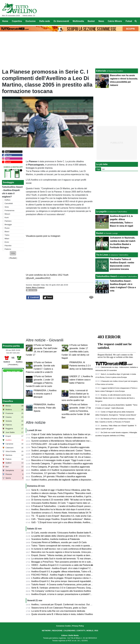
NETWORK (46, 631)
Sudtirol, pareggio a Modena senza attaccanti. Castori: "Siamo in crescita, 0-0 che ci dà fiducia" (77, 451)
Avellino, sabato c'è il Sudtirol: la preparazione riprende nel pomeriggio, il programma (72, 470)
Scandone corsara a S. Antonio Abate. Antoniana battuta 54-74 (61, 513)
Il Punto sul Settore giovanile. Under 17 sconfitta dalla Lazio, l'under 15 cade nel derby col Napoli (75, 352)
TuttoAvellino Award (106, 276)
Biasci (7, 232)
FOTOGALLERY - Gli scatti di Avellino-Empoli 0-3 (55, 444)
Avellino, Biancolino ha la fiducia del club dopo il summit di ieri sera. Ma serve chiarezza (73, 509)
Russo (7, 228)
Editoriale (101, 71)
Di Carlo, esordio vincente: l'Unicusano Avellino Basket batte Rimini (63, 533)
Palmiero (8, 221)
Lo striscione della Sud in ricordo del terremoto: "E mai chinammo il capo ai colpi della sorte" (75, 559)
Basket (100, 233)
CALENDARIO (69, 631)
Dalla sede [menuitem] (45, 21)
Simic (7, 207)
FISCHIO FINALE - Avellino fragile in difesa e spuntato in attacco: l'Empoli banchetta (72, 575)
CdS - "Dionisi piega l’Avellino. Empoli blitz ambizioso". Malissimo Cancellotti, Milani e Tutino (75, 519)
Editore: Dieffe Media (70, 635)
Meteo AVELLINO (13, 372)
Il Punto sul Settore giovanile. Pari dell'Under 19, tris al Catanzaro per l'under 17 (69, 457)
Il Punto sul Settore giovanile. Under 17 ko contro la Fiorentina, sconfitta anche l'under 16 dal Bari (76, 411)
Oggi (98, 169)
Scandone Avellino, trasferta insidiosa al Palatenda (56, 539)
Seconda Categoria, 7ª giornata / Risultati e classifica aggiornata (62, 464)
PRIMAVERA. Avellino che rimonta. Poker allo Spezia (45, 408)
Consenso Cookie (63, 626)
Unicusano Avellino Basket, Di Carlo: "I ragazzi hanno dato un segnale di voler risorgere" (74, 503)
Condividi (33, 297)
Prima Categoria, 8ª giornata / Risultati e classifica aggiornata (61, 467)
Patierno (8, 249)
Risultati (13, 258)
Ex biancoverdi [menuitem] (61, 21)
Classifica (8, 401)
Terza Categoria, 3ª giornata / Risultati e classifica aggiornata (60, 447)
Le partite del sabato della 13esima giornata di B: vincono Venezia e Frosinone (69, 536)
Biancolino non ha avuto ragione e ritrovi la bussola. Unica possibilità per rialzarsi (70, 552)
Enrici (7, 242)
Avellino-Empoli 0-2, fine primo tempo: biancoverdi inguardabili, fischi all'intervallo (70, 581)
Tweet (48, 297)
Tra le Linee (102, 255)
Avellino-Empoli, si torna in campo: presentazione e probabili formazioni (65, 594)
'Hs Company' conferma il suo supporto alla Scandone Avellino (61, 591)
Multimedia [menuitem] (78, 21)
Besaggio (8, 225)
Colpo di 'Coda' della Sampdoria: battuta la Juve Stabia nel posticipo (64, 434)
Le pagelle (101, 212)
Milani (7, 239)
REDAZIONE (57, 631)
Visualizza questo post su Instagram (43, 236)
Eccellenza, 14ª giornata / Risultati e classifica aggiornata (59, 476)
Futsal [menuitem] (129, 21)
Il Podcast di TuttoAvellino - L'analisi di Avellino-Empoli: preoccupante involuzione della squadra (77, 506)
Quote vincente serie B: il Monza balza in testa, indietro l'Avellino (62, 614)
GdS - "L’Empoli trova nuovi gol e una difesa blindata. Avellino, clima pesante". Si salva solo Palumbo (80, 522)
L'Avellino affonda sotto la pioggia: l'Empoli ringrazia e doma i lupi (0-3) (65, 578)
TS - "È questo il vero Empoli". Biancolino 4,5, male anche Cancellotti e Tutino (68, 516)
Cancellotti (9, 203)
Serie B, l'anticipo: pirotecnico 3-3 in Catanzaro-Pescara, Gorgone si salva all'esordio (72, 588)
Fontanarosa (10, 210)
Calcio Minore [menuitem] (115, 21)
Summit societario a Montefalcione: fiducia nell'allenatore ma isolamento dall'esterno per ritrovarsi (78, 441)
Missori (7, 214)
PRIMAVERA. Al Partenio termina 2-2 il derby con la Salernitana (81, 366)
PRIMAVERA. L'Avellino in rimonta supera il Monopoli (45, 394)
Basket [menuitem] (91, 21)
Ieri (103, 169)
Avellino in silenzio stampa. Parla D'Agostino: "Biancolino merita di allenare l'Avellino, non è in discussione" (82, 493)
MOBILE (90, 631)
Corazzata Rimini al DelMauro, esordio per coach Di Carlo (59, 542)
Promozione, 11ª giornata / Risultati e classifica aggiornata (59, 473)
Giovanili (36, 285)
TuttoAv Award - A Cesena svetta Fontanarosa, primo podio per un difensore (68, 585)
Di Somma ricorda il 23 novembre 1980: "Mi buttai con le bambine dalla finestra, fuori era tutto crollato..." (81, 500)
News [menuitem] (101, 21)
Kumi (7, 217)
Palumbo (8, 246)
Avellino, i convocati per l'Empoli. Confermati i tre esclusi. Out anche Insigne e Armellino (73, 605)
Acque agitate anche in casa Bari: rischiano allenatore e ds (59, 438)
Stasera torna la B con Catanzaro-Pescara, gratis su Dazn (59, 608)
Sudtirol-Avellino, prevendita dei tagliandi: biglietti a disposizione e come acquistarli (71, 480)
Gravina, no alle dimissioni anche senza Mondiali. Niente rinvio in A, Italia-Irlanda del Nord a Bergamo (115, 398)
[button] (13, 253)
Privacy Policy (78, 626)
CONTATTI (81, 631)
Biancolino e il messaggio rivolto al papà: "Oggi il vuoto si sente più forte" (66, 460)
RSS (96, 631)
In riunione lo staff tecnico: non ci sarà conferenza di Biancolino (61, 549)
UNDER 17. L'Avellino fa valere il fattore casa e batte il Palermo (81, 380)
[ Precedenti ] (13, 365)
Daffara (8, 200)
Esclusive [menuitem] (31, 21)
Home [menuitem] (5, 21)
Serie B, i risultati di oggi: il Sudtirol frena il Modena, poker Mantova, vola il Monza (70, 490)
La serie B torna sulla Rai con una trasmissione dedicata (58, 611)
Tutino (7, 235)
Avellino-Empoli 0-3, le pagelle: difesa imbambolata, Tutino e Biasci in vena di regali (71, 572)
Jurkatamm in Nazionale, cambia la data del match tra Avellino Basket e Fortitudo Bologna (74, 454)
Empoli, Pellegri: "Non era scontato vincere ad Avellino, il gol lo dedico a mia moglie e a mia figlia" (78, 496)
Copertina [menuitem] (17, 21)
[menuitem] (136, 21)
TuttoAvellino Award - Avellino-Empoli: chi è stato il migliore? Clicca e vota (66, 568)
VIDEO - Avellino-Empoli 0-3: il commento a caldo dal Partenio (61, 565)
